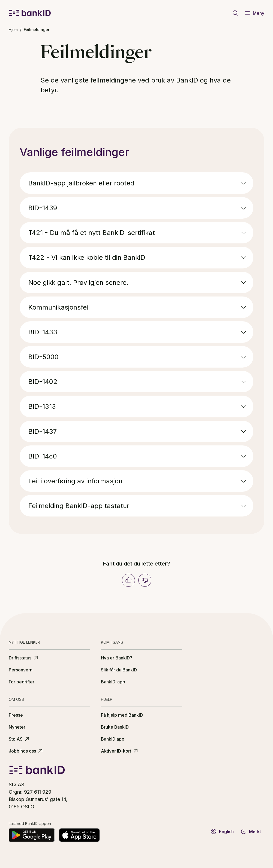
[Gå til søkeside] (235, 13)
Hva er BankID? (117, 658)
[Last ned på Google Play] (32, 835)
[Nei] (145, 580)
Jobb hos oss (26, 751)
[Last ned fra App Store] (79, 835)
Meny (254, 13)
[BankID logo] (30, 13)
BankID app (113, 739)
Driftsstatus (24, 658)
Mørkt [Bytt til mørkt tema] (251, 832)
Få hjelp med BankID (122, 715)
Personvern (21, 670)
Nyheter (17, 727)
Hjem (13, 30)
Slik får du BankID (119, 670)
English (222, 832)
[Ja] (128, 580)
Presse (16, 715)
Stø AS (19, 739)
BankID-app (113, 682)
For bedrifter (22, 682)
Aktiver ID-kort (120, 751)
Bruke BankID (115, 727)
